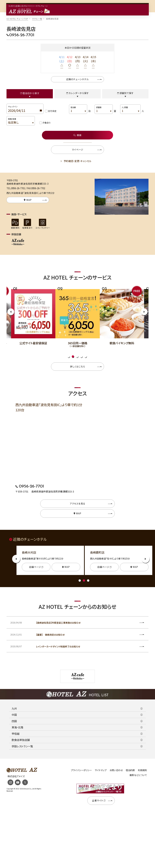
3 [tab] (77, 356)
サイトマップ (101, 770)
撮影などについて (138, 775)
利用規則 (142, 770)
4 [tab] (81, 356)
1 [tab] (69, 356)
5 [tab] (86, 356)
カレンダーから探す (77, 93)
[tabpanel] (78, 316)
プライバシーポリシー (81, 770)
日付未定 (52, 111)
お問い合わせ (116, 770)
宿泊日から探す (30, 93)
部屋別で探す (125, 93)
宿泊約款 (130, 770)
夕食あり (46, 122)
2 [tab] (73, 356)
